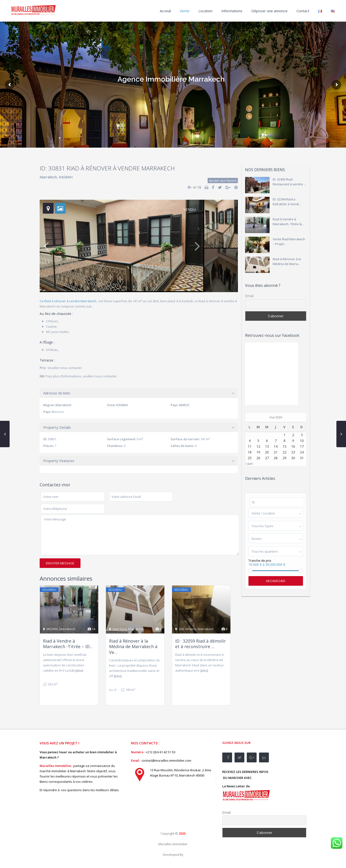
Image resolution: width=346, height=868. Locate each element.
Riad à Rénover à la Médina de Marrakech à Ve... (133, 647)
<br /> (167, 808)
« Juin (249, 464)
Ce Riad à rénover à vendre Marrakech (68, 301)
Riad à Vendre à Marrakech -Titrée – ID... (68, 644)
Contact (303, 11)
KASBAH (66, 177)
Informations (232, 11)
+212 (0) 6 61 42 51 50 (160, 752)
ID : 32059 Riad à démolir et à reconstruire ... (201, 644)
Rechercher (276, 581)
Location (205, 11)
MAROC (184, 405)
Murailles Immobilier (173, 844)
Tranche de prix (260, 561)
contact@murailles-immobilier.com (166, 760)
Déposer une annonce (269, 11)
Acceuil (165, 11)
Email (249, 296)
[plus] (79, 671)
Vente (185, 11)
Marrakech (48, 177)
